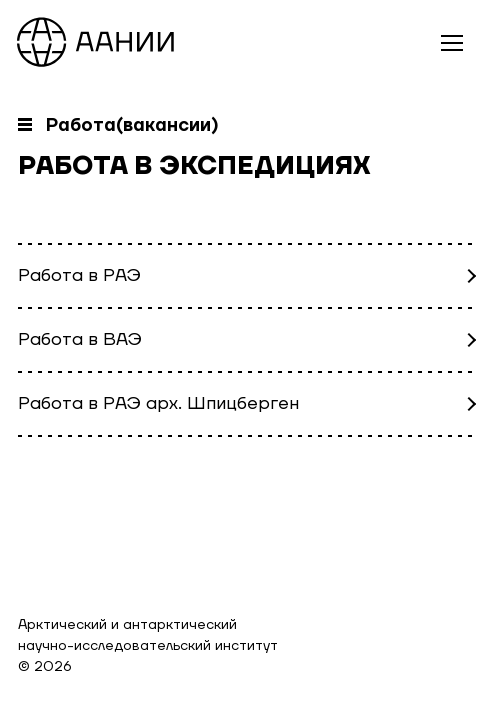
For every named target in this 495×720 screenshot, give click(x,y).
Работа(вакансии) (132, 125)
